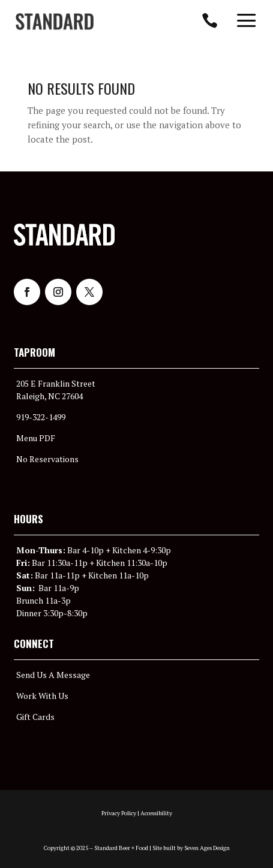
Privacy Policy (119, 813)
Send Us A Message (53, 675)
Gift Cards (35, 717)
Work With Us (42, 696)
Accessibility (156, 813)
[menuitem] (55, 21)
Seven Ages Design (207, 848)
